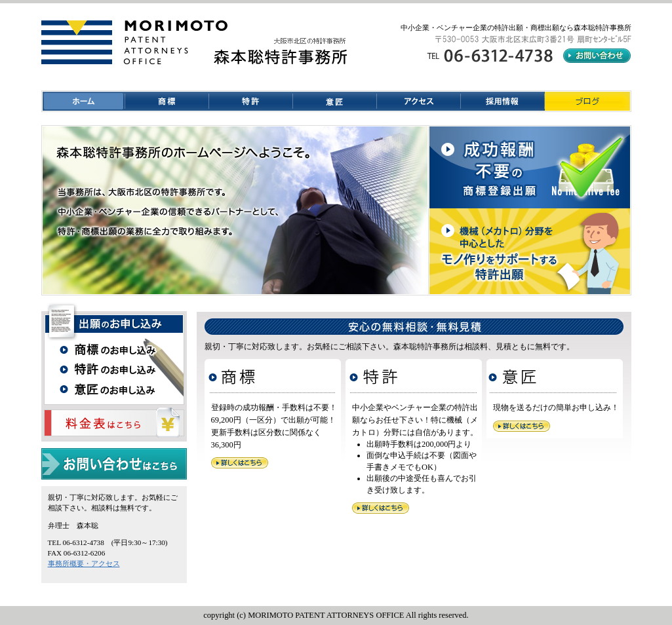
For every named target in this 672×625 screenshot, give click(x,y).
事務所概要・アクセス (84, 563)
